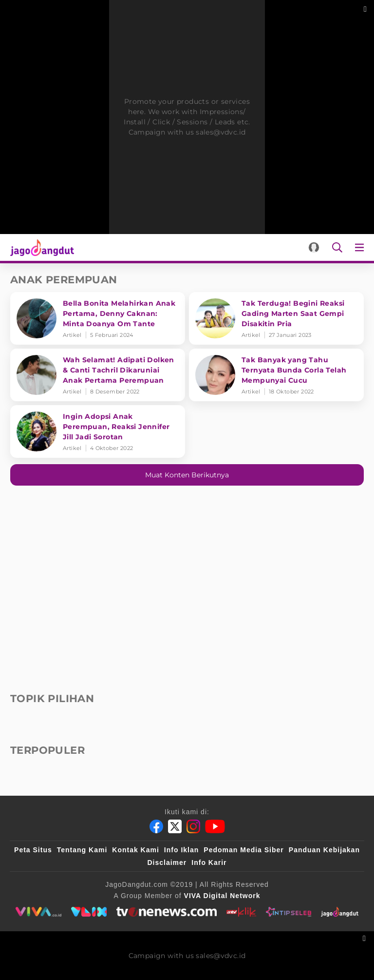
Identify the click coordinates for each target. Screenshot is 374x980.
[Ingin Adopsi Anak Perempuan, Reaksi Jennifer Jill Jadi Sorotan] (98, 431)
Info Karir (209, 862)
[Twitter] (175, 826)
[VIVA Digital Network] (222, 896)
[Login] (314, 247)
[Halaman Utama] (40, 247)
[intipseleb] (289, 912)
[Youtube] (215, 826)
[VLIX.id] (89, 912)
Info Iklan (181, 850)
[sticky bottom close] (365, 937)
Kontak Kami (136, 850)
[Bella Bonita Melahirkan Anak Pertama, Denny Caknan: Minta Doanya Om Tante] (98, 318)
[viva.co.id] (38, 912)
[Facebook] (156, 826)
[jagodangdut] (340, 912)
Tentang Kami (82, 850)
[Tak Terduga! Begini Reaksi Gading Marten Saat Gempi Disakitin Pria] (276, 318)
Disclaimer (167, 862)
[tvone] (166, 912)
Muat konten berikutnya (187, 475)
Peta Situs (33, 850)
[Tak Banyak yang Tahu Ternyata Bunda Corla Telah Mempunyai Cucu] (276, 375)
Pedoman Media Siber (243, 850)
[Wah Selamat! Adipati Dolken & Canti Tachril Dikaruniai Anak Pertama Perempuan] (98, 375)
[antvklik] (241, 912)
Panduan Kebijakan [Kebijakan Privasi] (324, 850)
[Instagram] (193, 826)
